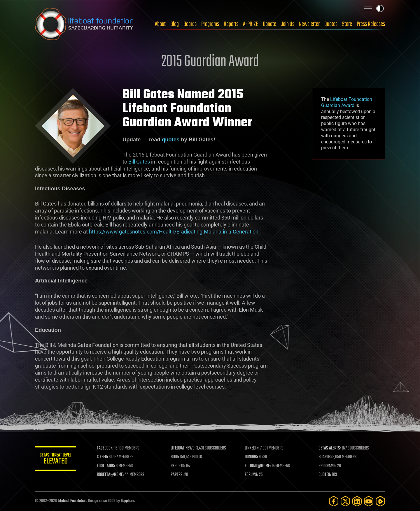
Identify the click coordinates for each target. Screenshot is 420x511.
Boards (190, 24)
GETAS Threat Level (55, 460)
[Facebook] (334, 501)
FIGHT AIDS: (106, 466)
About (160, 24)
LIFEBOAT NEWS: (183, 448)
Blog (175, 24)
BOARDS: (325, 457)
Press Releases (371, 24)
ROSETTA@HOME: (110, 475)
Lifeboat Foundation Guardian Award (347, 102)
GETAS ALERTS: (330, 448)
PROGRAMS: (327, 466)
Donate (269, 24)
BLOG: (175, 457)
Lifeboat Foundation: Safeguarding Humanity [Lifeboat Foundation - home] (85, 24)
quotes (171, 139)
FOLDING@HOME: (258, 466)
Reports (231, 24)
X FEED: (102, 457)
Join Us (288, 24)
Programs (210, 24)
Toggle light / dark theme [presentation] (380, 8)
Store (347, 24)
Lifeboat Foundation (72, 501)
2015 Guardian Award (210, 62)
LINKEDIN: (252, 448)
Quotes (331, 24)
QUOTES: (325, 475)
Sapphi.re (127, 501)
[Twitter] (345, 501)
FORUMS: (251, 475)
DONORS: (251, 457)
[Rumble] (380, 501)
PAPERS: (177, 475)
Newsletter (309, 24)
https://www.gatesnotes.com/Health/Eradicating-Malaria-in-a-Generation (174, 232)
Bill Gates (139, 162)
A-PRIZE (251, 24)
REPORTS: (178, 466)
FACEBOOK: (105, 448)
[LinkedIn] (357, 501)
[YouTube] (369, 501)
